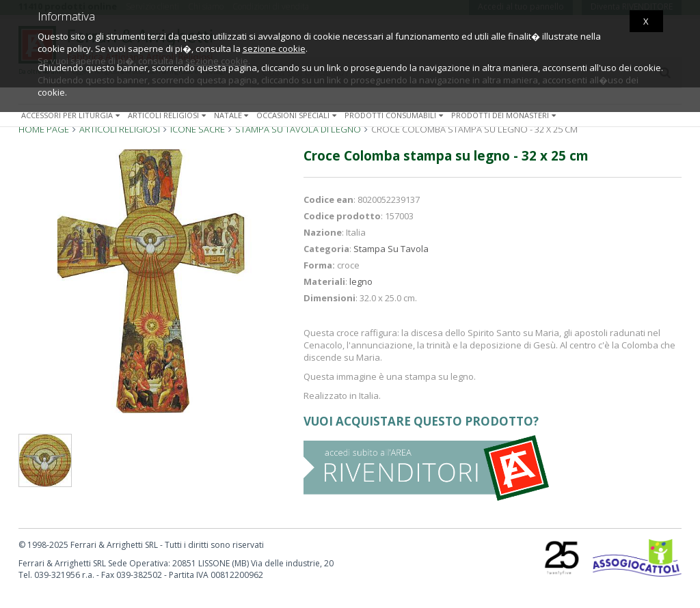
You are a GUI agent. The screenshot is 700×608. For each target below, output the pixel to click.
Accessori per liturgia (72, 115)
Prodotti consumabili (395, 115)
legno (361, 281)
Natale (233, 115)
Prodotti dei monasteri (505, 115)
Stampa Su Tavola (391, 249)
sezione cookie (274, 49)
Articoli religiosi (168, 115)
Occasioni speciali (298, 115)
